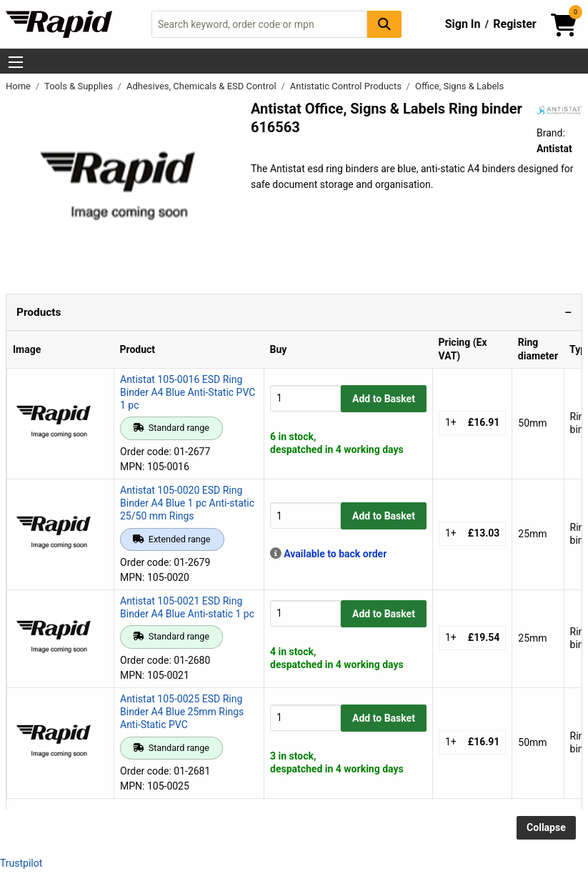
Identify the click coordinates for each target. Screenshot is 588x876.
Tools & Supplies (80, 86)
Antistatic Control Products (347, 86)
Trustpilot (21, 863)
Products (39, 312)
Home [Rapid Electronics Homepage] (19, 86)
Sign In (463, 24)
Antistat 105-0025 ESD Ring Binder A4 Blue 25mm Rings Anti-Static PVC (182, 712)
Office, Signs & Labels (459, 86)
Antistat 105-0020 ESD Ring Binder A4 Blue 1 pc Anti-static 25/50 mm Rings (187, 503)
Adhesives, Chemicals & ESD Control (203, 86)
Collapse (546, 827)
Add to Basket (384, 399)
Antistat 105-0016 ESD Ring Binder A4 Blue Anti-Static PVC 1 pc (188, 392)
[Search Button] (384, 24)
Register (514, 24)
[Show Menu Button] (16, 62)
